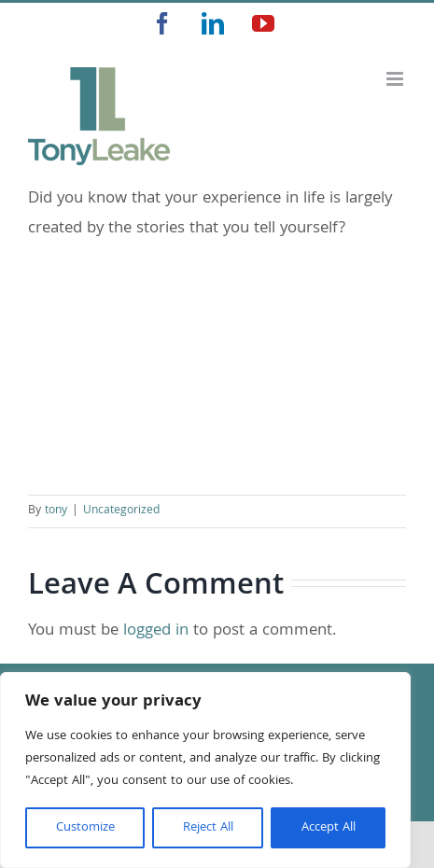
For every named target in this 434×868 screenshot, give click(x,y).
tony (56, 511)
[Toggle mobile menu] (396, 79)
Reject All (208, 828)
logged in (156, 631)
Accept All (329, 828)
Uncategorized (121, 511)
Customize (85, 828)
